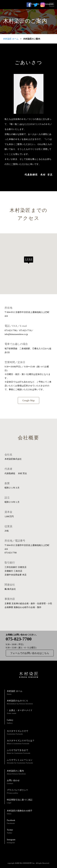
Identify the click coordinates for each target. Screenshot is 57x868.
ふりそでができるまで (30, 752)
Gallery (30, 722)
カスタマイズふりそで (30, 733)
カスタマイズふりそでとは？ (30, 742)
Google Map (28, 400)
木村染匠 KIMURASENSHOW (21, 5)
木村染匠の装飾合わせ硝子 (30, 812)
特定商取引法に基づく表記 (30, 801)
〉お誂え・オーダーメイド (30, 712)
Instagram (43, 5)
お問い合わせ (30, 782)
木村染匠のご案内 (30, 772)
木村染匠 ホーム (11, 39)
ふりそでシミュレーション (30, 762)
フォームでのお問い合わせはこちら (30, 653)
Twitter (30, 831)
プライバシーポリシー (30, 792)
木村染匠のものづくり (30, 702)
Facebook (29, 5)
